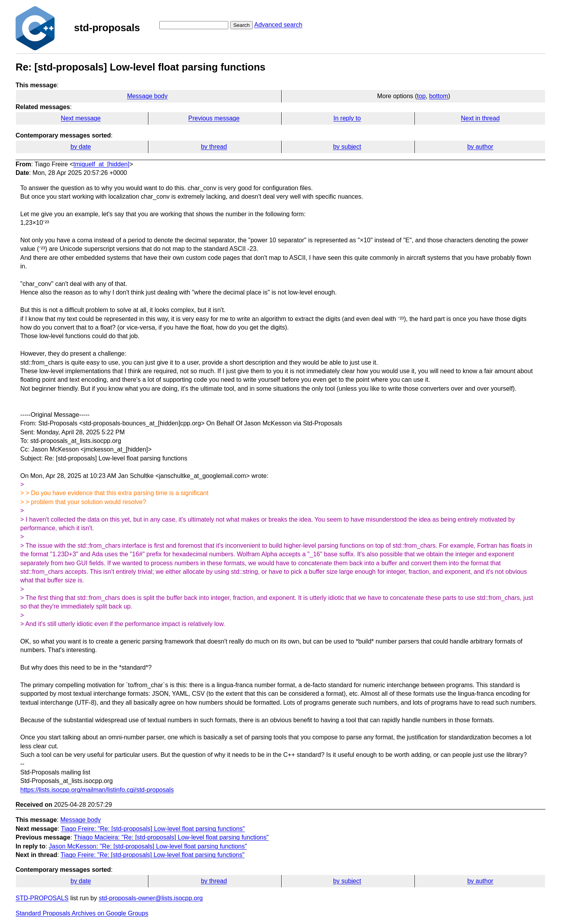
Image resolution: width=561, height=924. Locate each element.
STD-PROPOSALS (42, 898)
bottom (438, 96)
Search (242, 25)
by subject (347, 147)
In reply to (347, 118)
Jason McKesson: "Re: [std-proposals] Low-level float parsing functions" (148, 846)
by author (480, 147)
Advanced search (278, 25)
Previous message (214, 118)
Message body (147, 96)
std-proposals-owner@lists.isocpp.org (151, 898)
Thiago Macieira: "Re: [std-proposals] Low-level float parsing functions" (171, 837)
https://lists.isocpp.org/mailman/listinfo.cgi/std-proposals (97, 790)
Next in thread (480, 118)
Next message (81, 118)
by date (81, 147)
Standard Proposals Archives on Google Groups (82, 913)
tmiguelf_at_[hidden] (101, 164)
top (421, 96)
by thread (214, 147)
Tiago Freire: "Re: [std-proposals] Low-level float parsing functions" (153, 829)
